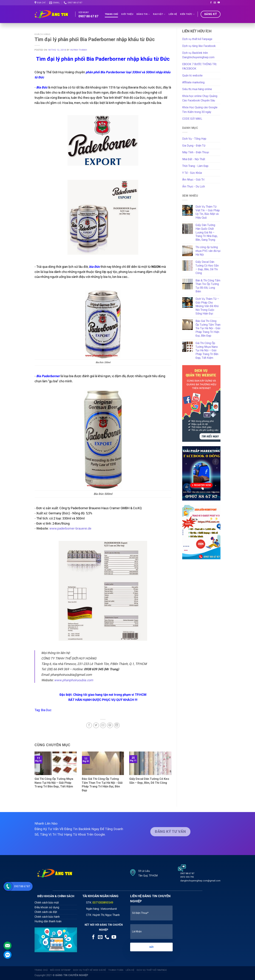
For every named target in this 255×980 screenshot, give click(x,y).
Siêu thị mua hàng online (197, 89)
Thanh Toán (116, 970)
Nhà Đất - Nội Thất (194, 159)
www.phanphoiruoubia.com (74, 680)
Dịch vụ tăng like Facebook (199, 46)
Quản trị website (192, 75)
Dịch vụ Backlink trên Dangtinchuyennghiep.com (198, 55)
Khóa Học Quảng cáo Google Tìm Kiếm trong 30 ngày (200, 110)
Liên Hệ (173, 14)
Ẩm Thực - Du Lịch (194, 186)
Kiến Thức (187, 14)
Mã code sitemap (60, 970)
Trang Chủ (111, 14)
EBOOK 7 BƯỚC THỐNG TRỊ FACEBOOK (199, 66)
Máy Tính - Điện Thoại (196, 152)
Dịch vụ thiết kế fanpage (152, 970)
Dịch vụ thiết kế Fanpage (197, 39)
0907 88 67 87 (88, 16)
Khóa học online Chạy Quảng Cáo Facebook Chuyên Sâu (200, 98)
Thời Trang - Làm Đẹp (195, 166)
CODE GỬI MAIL (192, 119)
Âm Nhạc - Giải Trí (193, 180)
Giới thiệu (127, 14)
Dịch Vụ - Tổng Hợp (194, 139)
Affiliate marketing (193, 82)
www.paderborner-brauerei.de (70, 528)
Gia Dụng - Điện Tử (194, 146)
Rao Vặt (159, 14)
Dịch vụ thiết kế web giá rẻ (90, 970)
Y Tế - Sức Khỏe (192, 173)
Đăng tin (143, 14)
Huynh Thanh (79, 50)
